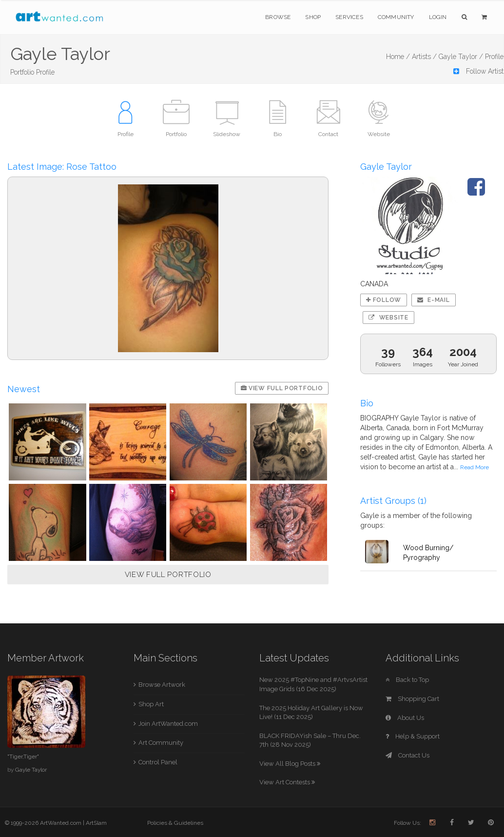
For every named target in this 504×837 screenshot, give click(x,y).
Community (396, 17)
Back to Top (407, 680)
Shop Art (151, 704)
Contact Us (407, 755)
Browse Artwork (162, 685)
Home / (398, 57)
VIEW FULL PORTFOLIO (168, 575)
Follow (384, 300)
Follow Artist (478, 71)
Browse (278, 17)
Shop (313, 17)
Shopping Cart (412, 699)
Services (349, 17)
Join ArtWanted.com (168, 724)
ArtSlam (96, 823)
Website (388, 318)
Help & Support (413, 736)
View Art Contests (287, 782)
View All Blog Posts (290, 764)
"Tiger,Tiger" (23, 757)
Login (438, 17)
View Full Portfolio (282, 388)
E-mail (434, 300)
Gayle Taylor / (461, 57)
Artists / (424, 57)
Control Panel (158, 762)
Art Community (161, 743)
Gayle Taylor (31, 770)
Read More (475, 467)
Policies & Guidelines (175, 823)
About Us (405, 718)
